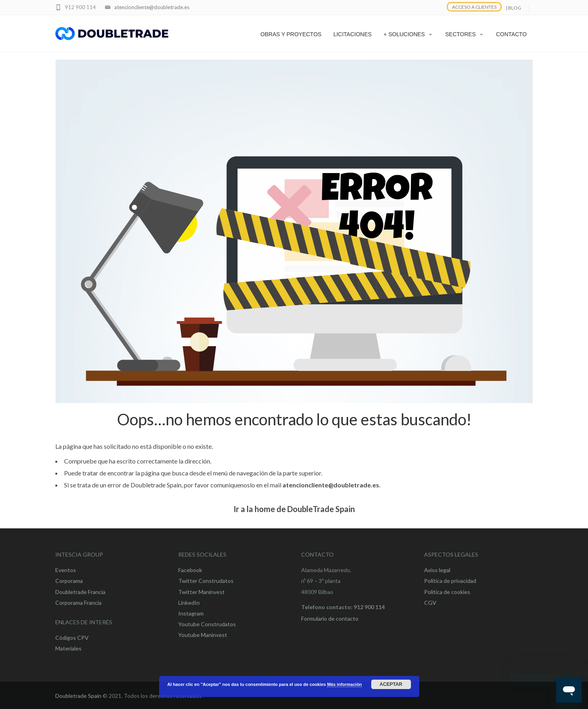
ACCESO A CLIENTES (474, 7)
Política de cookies (447, 592)
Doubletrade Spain (78, 696)
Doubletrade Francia (80, 592)
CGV (430, 603)
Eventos (66, 570)
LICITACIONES (352, 34)
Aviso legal (437, 570)
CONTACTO (511, 34)
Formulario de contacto (330, 618)
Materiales (68, 648)
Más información (344, 684)
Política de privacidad (450, 581)
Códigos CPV (72, 638)
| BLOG (513, 8)
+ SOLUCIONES (408, 34)
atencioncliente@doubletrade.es (152, 7)
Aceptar (391, 684)
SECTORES (465, 34)
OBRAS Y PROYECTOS (291, 34)
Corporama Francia (78, 603)
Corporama (69, 581)
